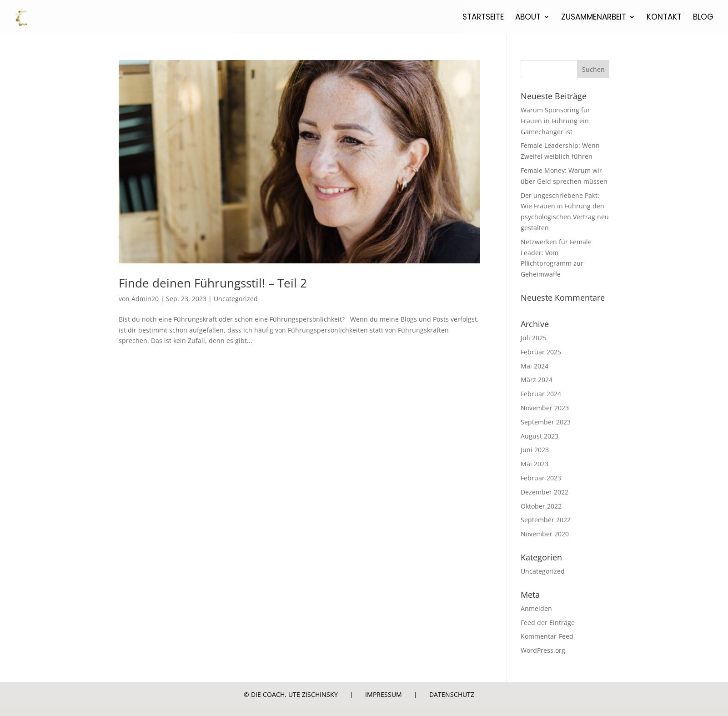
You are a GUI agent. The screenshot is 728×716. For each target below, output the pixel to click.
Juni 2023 (535, 450)
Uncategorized (236, 299)
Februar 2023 (541, 478)
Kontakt (664, 18)
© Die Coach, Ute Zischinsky (291, 694)
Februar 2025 (541, 352)
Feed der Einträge (548, 623)
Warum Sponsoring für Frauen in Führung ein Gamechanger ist (555, 121)
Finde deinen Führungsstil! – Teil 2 (213, 283)
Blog (703, 18)
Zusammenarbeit (594, 18)
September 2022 (546, 520)
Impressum (384, 694)
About (528, 18)
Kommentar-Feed (547, 636)
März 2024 (537, 380)
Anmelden (536, 608)
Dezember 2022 (545, 492)
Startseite (483, 18)
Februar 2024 (541, 394)
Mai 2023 (535, 464)
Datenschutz (452, 694)
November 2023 (545, 408)
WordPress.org (543, 650)
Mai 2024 (535, 366)
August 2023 (540, 436)
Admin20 (145, 299)
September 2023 (546, 422)
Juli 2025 (534, 338)
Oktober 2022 (541, 506)
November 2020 (545, 534)
